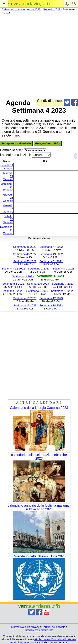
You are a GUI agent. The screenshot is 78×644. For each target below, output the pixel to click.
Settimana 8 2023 (12, 291)
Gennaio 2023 (52, 9)
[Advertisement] (39, 56)
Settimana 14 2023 (51, 305)
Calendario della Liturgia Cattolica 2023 (39, 408)
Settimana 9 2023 (37, 291)
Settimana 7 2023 (63, 284)
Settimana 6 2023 (38, 284)
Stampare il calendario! (17, 143)
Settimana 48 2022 (25, 254)
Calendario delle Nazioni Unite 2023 (39, 556)
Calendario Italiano (13, 9)
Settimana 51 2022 (51, 261)
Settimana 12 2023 (51, 298)
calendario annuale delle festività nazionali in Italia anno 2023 (39, 507)
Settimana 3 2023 (23, 276)
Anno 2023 (34, 9)
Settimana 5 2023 (13, 284)
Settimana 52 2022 (13, 269)
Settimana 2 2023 (63, 269)
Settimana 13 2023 (25, 305)
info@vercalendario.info (39, 630)
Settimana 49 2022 (51, 254)
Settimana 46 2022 (25, 247)
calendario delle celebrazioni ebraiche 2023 (39, 457)
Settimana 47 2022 (51, 247)
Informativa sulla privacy (25, 627)
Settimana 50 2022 (25, 261)
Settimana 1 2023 (39, 269)
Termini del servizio (54, 627)
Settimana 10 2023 (63, 291)
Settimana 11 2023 (25, 298)
